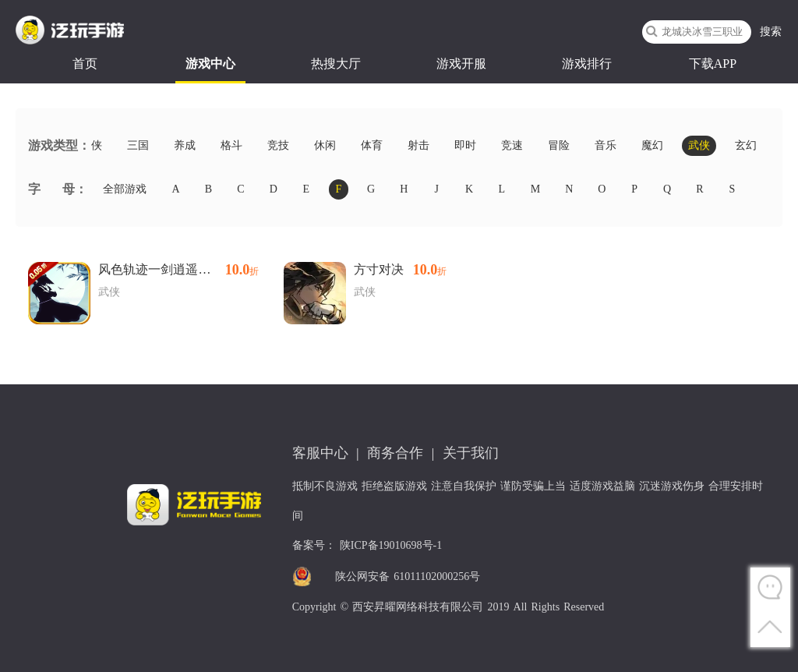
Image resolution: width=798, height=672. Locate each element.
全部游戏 (125, 189)
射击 (418, 145)
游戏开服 (461, 64)
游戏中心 (210, 64)
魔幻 (652, 145)
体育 (372, 145)
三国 (138, 145)
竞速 (512, 145)
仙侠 (91, 145)
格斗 (231, 145)
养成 (185, 145)
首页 (85, 64)
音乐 (606, 145)
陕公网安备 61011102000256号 (408, 577)
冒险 (559, 145)
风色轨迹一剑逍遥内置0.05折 (178, 270)
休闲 (325, 145)
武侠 (699, 145)
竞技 (278, 145)
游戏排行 (587, 64)
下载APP (713, 64)
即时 (465, 145)
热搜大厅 (336, 64)
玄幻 (746, 145)
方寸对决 (400, 270)
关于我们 (471, 453)
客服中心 (320, 453)
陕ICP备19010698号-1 (391, 545)
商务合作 (395, 453)
